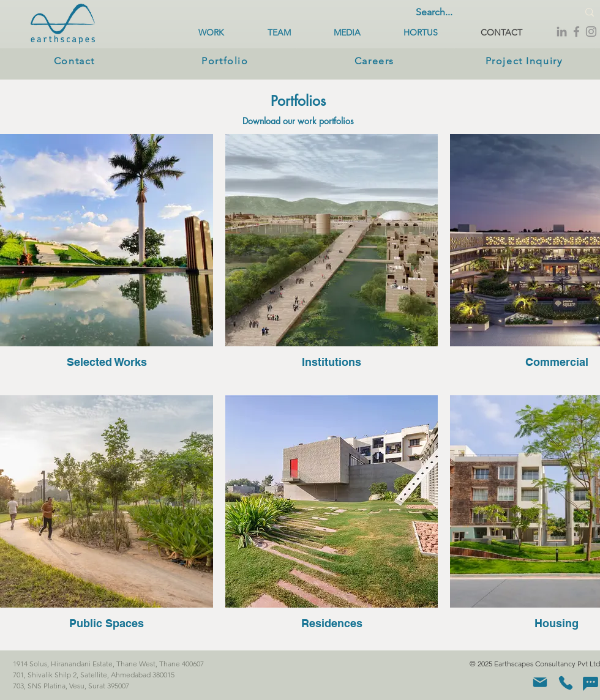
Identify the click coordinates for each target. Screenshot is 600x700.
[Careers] (376, 61)
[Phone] (566, 683)
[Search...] (486, 12)
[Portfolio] (226, 61)
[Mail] (540, 682)
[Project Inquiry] (525, 61)
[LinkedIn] (562, 32)
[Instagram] (591, 32)
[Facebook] (576, 32)
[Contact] (76, 61)
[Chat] (590, 683)
